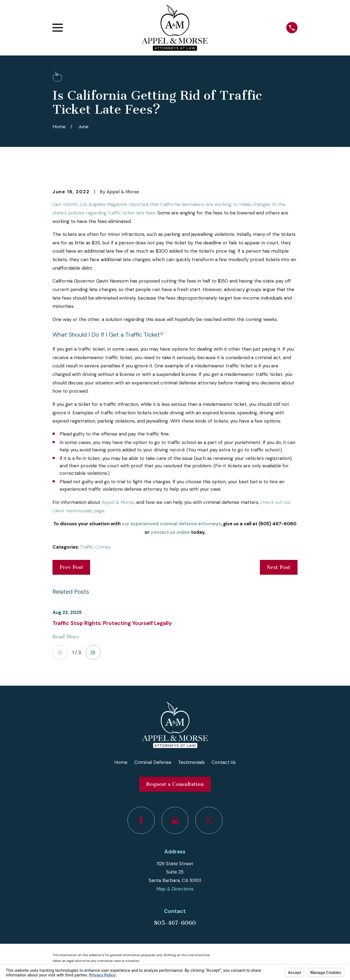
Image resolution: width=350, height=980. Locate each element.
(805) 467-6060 (277, 524)
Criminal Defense (153, 762)
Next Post (279, 567)
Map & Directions (175, 889)
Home (121, 762)
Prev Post (71, 567)
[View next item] (93, 653)
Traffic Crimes (95, 547)
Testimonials (191, 762)
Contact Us (224, 762)
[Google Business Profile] (175, 820)
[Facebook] (141, 820)
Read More (66, 637)
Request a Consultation (175, 784)
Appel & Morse (118, 502)
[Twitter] (209, 820)
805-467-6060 (175, 923)
